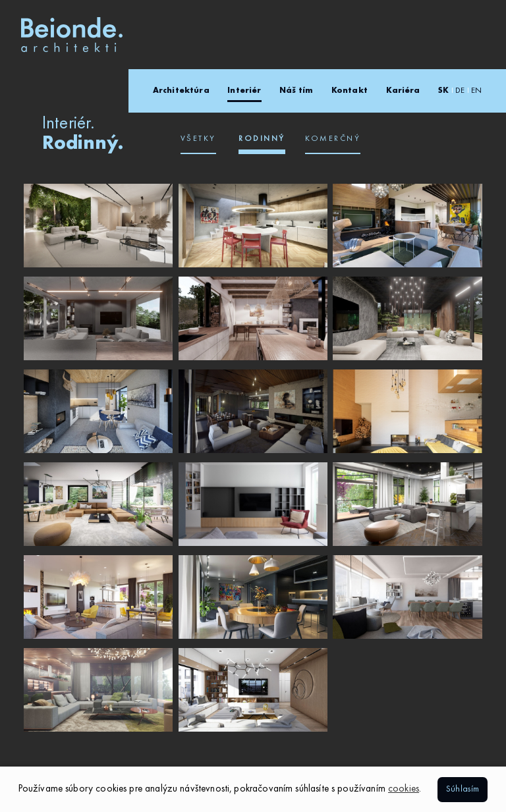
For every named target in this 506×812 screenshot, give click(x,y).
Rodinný (262, 139)
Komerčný (333, 139)
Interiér (244, 91)
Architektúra (181, 91)
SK (443, 91)
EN (476, 91)
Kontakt (350, 91)
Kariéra (403, 91)
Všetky (198, 139)
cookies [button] (404, 789)
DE (460, 91)
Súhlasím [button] (463, 789)
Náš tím (296, 91)
